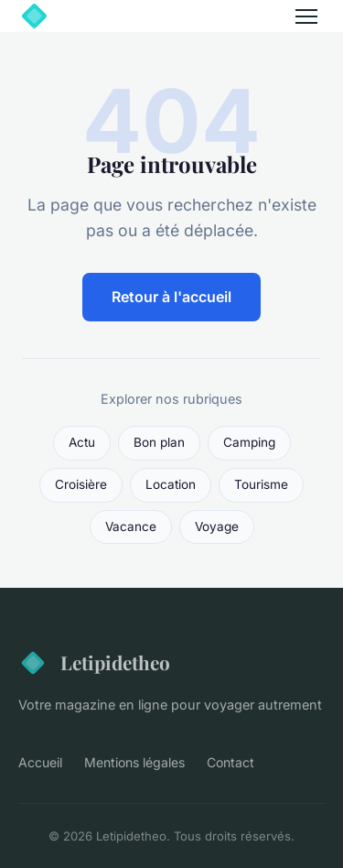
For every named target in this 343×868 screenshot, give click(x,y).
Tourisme (261, 484)
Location (171, 484)
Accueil (40, 762)
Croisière (81, 484)
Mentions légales (134, 762)
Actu (82, 442)
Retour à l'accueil (171, 297)
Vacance (131, 526)
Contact (230, 762)
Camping (249, 442)
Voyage (217, 526)
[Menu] (306, 16)
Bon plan (159, 442)
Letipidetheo (94, 663)
